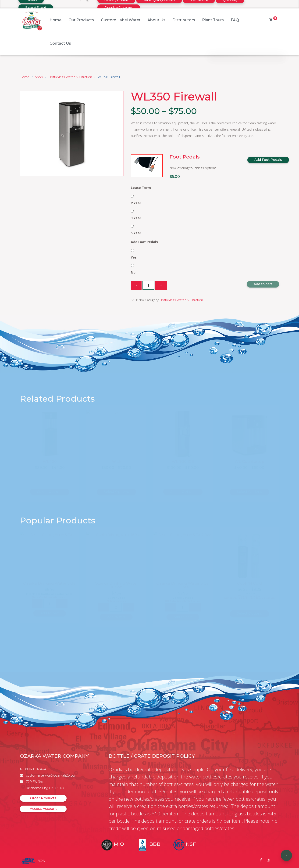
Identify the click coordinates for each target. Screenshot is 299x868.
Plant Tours (213, 20)
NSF (191, 844)
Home (55, 20)
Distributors (184, 20)
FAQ (235, 20)
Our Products (81, 20)
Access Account (43, 809)
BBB (155, 844)
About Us (156, 20)
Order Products (43, 798)
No (133, 272)
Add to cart (263, 284)
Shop (39, 77)
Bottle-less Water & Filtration (70, 77)
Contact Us (60, 43)
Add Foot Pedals (268, 160)
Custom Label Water (121, 20)
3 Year (136, 218)
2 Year (136, 203)
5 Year (136, 233)
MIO (119, 844)
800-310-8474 (36, 769)
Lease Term (141, 188)
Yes (134, 257)
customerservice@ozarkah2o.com (52, 775)
